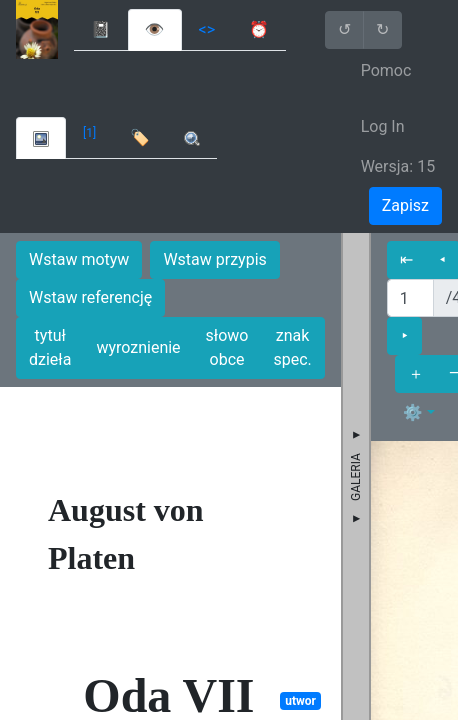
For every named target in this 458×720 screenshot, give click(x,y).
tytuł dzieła (50, 347)
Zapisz (405, 205)
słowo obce (227, 347)
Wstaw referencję (90, 297)
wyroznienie (138, 347)
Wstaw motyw (79, 259)
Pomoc (386, 70)
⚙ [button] (413, 412)
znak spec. (292, 347)
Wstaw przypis (214, 259)
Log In (383, 126)
